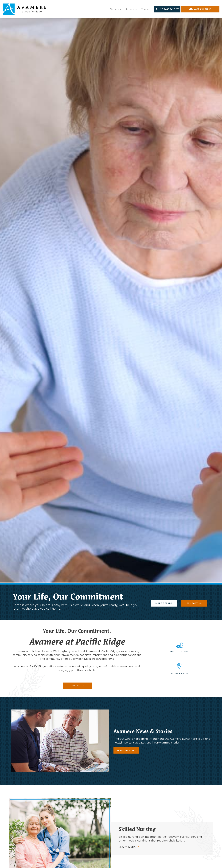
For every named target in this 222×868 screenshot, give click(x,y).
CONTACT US (194, 603)
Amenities (132, 9)
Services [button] (116, 9)
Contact (146, 9)
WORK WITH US (200, 9)
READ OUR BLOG (126, 750)
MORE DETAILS (164, 603)
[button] (179, 670)
